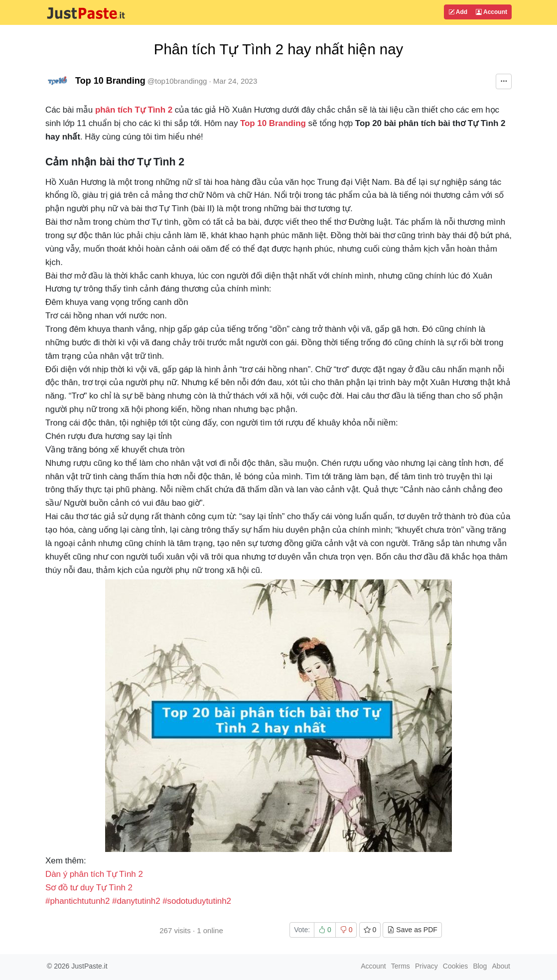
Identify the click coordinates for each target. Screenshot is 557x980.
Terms (401, 966)
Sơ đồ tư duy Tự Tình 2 (89, 888)
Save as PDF (412, 930)
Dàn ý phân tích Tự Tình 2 (94, 874)
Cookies (456, 966)
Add (458, 12)
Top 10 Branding (110, 81)
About (501, 966)
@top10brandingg (177, 81)
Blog (480, 966)
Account (491, 12)
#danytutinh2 (136, 901)
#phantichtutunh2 (77, 901)
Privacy (426, 966)
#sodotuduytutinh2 (197, 901)
